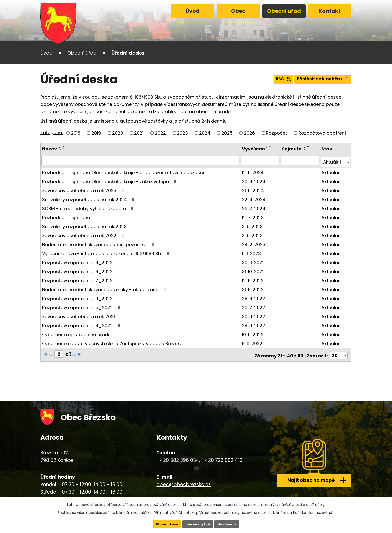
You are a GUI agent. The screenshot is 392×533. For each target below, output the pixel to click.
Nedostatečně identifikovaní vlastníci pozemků (99, 243)
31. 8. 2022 (253, 287)
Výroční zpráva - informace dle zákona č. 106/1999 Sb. (107, 252)
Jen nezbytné (198, 524)
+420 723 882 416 (222, 457)
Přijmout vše (165, 524)
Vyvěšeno (255, 149)
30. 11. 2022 (254, 261)
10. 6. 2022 (253, 332)
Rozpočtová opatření (322, 133)
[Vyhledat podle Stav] (336, 160)
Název (52, 149)
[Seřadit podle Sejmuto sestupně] (309, 148)
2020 (118, 133)
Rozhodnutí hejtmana (71, 216)
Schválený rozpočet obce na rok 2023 (89, 225)
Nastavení (229, 524)
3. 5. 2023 (253, 225)
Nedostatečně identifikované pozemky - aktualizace (105, 287)
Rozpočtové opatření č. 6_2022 (82, 296)
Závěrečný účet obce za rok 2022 (84, 234)
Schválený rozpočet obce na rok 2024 (89, 198)
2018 (76, 133)
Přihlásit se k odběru (321, 80)
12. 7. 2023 (253, 216)
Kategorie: (52, 133)
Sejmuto (295, 149)
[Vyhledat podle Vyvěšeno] (261, 160)
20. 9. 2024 (254, 180)
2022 (160, 133)
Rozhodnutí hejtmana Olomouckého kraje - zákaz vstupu (110, 180)
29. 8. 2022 (254, 296)
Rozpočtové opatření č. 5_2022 (82, 305)
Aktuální (331, 171)
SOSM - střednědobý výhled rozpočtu (89, 207)
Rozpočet (277, 133)
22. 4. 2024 (254, 198)
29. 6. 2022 (254, 323)
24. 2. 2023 (254, 243)
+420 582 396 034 (178, 457)
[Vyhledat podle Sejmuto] (301, 160)
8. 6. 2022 (253, 341)
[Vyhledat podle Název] (141, 160)
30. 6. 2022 (254, 314)
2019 (96, 133)
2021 (139, 133)
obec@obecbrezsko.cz (184, 481)
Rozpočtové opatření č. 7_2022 (82, 278)
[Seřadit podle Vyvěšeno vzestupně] (271, 146)
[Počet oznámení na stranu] (339, 352)
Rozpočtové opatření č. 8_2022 (82, 269)
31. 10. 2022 (254, 269)
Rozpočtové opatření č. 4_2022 (82, 323)
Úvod (193, 11)
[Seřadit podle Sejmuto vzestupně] (309, 146)
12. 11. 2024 (253, 171)
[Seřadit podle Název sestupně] (64, 148)
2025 (227, 133)
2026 (249, 133)
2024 (205, 133)
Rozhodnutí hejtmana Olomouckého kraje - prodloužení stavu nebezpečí (128, 171)
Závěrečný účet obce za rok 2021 (83, 314)
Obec (238, 11)
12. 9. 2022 (253, 278)
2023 (182, 133)
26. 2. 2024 (254, 207)
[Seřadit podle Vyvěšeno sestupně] (271, 148)
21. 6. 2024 (253, 189)
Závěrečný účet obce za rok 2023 (84, 189)
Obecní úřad (284, 11)
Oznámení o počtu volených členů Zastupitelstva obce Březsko (117, 341)
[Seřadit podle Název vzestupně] (64, 146)
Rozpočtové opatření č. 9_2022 (82, 261)
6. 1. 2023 (252, 252)
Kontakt (330, 11)
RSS (278, 80)
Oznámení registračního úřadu (81, 332)
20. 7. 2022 (254, 305)
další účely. (316, 504)
